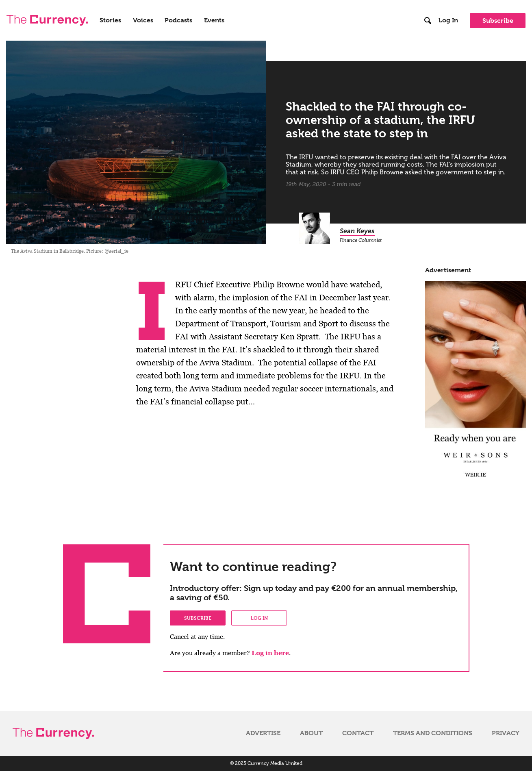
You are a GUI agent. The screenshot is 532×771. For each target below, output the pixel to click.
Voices (143, 20)
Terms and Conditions (433, 733)
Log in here (270, 653)
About (311, 733)
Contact (358, 733)
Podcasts (178, 20)
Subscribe (498, 21)
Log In (448, 20)
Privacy (506, 733)
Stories (110, 20)
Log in (259, 618)
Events (214, 20)
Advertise (263, 733)
